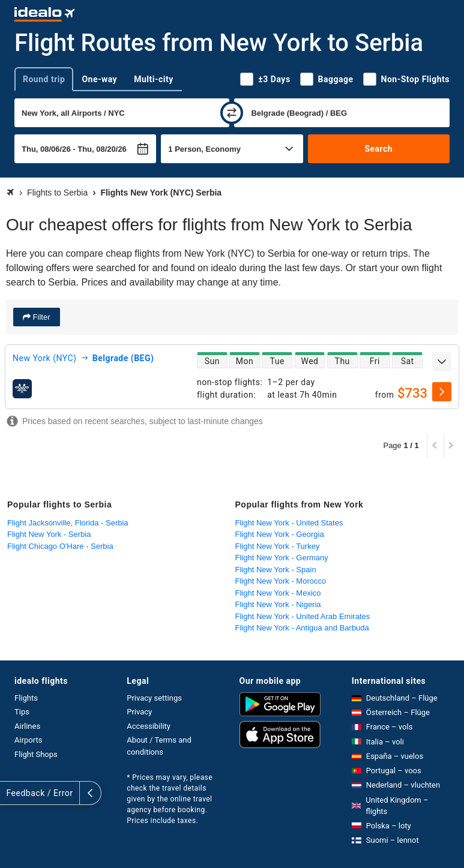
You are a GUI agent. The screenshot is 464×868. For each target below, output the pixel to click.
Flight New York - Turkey (278, 546)
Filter (41, 317)
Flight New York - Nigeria (278, 604)
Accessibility (149, 726)
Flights (26, 698)
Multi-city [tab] (154, 79)
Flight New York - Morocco (281, 581)
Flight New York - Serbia (49, 534)
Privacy (139, 712)
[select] (442, 392)
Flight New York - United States (289, 523)
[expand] (442, 362)
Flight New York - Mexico (278, 593)
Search (378, 149)
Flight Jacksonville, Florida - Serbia (68, 523)
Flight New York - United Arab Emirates (303, 616)
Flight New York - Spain (276, 570)
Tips (22, 712)
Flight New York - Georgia (280, 534)
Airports (28, 740)
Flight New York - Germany (282, 558)
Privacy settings (154, 698)
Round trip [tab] (44, 79)
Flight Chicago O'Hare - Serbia (60, 546)
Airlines (27, 726)
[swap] (232, 113)
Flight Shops (36, 754)
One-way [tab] (99, 79)
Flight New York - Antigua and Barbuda (302, 628)
